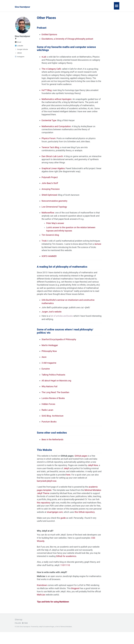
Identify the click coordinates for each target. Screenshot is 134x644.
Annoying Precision (51, 192)
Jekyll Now (94, 473)
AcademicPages (49, 639)
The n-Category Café (51, 70)
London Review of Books (53, 405)
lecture (52, 250)
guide (64, 529)
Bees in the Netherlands (53, 447)
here (73, 483)
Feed (25, 635)
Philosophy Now (49, 358)
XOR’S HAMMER (49, 259)
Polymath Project (50, 180)
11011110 (70, 577)
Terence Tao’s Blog (50, 149)
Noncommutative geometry (54, 203)
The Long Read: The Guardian (55, 399)
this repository (59, 511)
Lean (75, 7)
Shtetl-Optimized (49, 198)
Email (18, 42)
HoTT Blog (47, 91)
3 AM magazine (49, 370)
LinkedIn (19, 46)
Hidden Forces (48, 411)
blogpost (76, 601)
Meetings (105, 7)
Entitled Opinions (50, 35)
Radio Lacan (47, 417)
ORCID (18, 53)
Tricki (44, 243)
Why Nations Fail (49, 394)
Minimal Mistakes (67, 639)
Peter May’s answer (55, 226)
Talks (84, 7)
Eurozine (46, 376)
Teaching (64, 7)
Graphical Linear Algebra (53, 171)
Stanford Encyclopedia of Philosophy (59, 346)
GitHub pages (82, 464)
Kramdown (42, 597)
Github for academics (70, 568)
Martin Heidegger (50, 352)
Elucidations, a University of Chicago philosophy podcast (68, 39)
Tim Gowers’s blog (50, 237)
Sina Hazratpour (23, 7)
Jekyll (67, 476)
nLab (44, 57)
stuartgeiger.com (79, 520)
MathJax (48, 607)
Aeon (44, 364)
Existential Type (49, 122)
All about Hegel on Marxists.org (56, 388)
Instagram (20, 57)
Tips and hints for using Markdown (53, 614)
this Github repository (47, 524)
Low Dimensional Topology (54, 209)
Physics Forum (49, 140)
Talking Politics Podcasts (53, 382)
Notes (94, 7)
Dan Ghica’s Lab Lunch (52, 159)
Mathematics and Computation (56, 128)
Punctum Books (49, 429)
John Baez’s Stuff (50, 186)
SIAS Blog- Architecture (53, 423)
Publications (50, 7)
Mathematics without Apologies (57, 100)
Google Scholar (21, 49)
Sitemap (19, 632)
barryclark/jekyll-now (47, 489)
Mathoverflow (48, 215)
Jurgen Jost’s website (52, 318)
